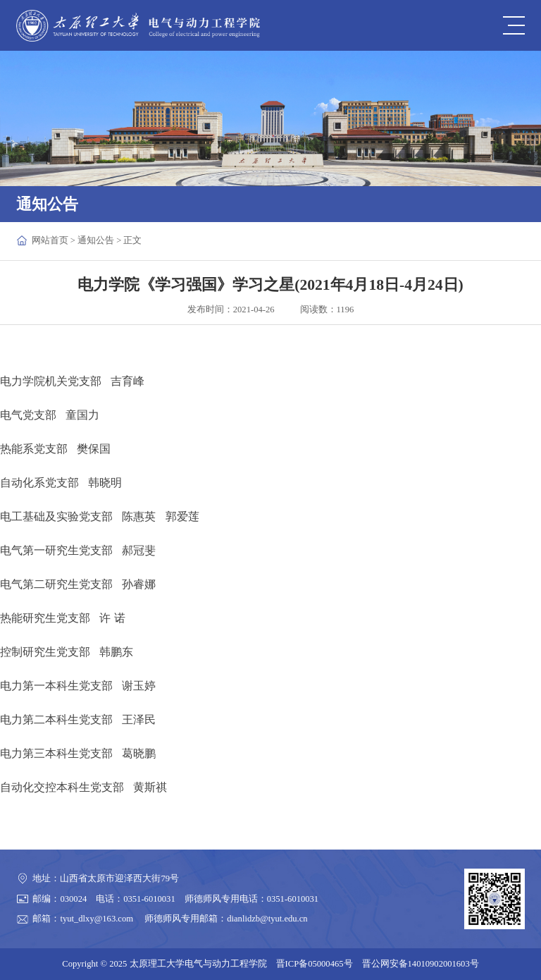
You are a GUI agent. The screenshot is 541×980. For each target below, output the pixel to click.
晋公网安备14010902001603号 (421, 964)
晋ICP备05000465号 (315, 964)
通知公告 (96, 240)
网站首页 (50, 240)
